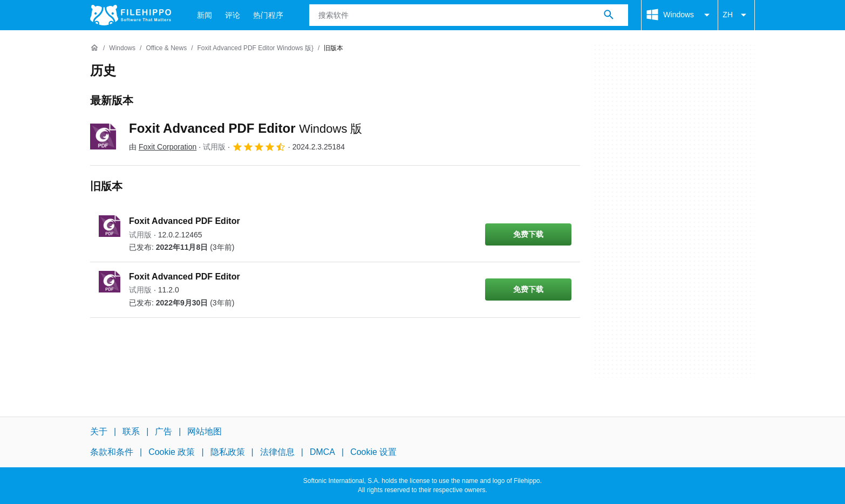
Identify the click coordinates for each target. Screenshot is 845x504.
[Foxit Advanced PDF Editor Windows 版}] (255, 48)
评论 (233, 15)
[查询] (469, 15)
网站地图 (205, 431)
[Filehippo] (131, 15)
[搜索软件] (609, 15)
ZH (736, 15)
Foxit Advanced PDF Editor (246, 128)
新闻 (205, 15)
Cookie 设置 (373, 452)
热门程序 (268, 15)
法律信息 (277, 452)
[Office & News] (166, 48)
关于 (99, 431)
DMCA (322, 452)
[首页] (94, 48)
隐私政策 (228, 452)
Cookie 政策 (172, 452)
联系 (131, 431)
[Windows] (122, 48)
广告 (163, 431)
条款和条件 (112, 452)
